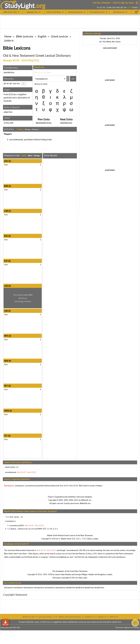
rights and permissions (69, 617)
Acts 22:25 (74, 486)
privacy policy (45, 617)
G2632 (8, 101)
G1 (11, 94)
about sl (102, 617)
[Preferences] (137, 12)
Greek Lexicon (59, 36)
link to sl (114, 617)
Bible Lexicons (24, 36)
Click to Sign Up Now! (123, 3)
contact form (116, 622)
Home (8, 36)
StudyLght (20, 6)
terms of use (28, 617)
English (42, 36)
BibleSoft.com (85, 503)
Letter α (9, 40)
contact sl (89, 617)
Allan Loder (83, 578)
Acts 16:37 (64, 486)
